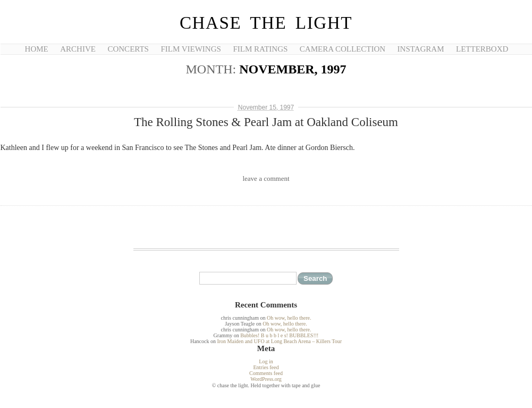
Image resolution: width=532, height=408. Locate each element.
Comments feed (266, 373)
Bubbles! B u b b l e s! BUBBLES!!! (279, 335)
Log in (266, 361)
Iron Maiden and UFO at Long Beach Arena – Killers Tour (279, 341)
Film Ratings (260, 49)
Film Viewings (191, 49)
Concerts (128, 49)
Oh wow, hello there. (289, 318)
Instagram (421, 49)
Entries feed (266, 367)
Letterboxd (482, 49)
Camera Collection (343, 49)
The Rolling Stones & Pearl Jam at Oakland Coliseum (266, 122)
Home (37, 49)
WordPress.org (266, 379)
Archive (78, 49)
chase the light (266, 23)
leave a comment (266, 178)
